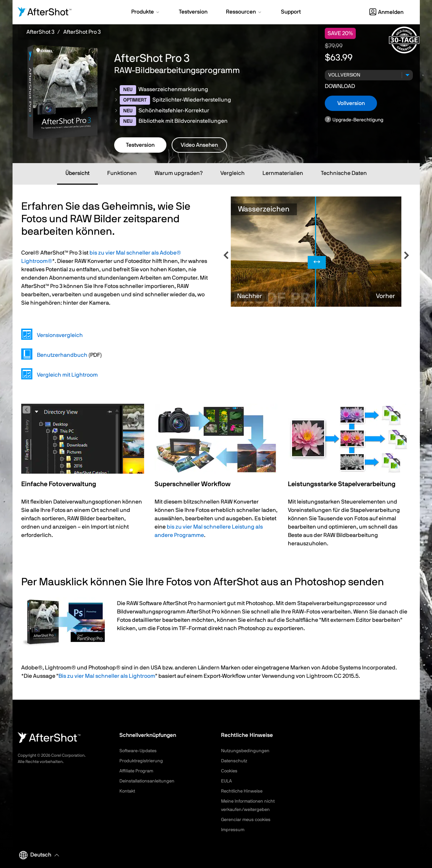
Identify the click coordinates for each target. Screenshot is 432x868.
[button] (146, 13)
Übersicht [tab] (77, 173)
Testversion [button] (140, 145)
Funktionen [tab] (122, 173)
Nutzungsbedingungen (246, 751)
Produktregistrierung (142, 761)
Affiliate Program (138, 771)
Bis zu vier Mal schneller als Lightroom (107, 676)
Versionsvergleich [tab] (60, 335)
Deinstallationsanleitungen (149, 781)
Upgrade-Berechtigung (358, 120)
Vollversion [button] (351, 103)
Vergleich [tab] (233, 173)
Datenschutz (235, 761)
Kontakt (128, 791)
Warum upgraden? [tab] (179, 173)
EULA (227, 781)
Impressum (233, 830)
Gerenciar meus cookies (248, 820)
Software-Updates (140, 751)
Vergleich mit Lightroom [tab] (67, 375)
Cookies (230, 771)
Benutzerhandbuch (62, 355)
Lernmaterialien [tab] (283, 173)
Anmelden (386, 12)
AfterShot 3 (40, 32)
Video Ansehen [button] (199, 145)
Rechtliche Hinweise (243, 791)
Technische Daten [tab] (344, 173)
